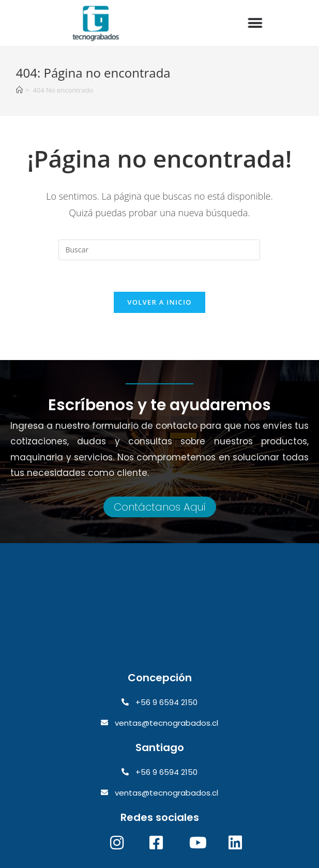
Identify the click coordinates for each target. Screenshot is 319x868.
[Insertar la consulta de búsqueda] (159, 250)
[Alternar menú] (255, 23)
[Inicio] (19, 90)
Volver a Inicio (159, 302)
